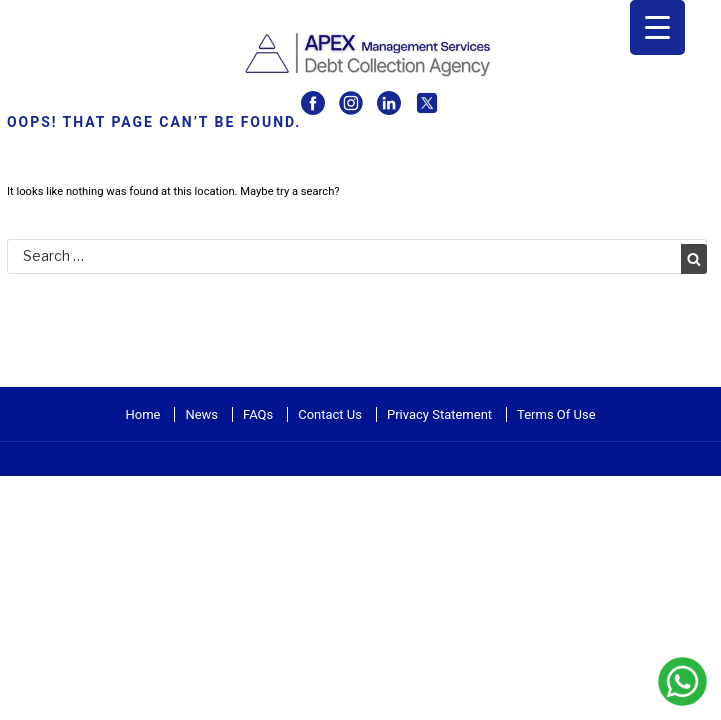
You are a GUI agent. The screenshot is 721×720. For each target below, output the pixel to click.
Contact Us (330, 414)
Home (142, 414)
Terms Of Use (556, 414)
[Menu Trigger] (657, 27)
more (18, 463)
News (201, 414)
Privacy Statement (439, 414)
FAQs (258, 414)
